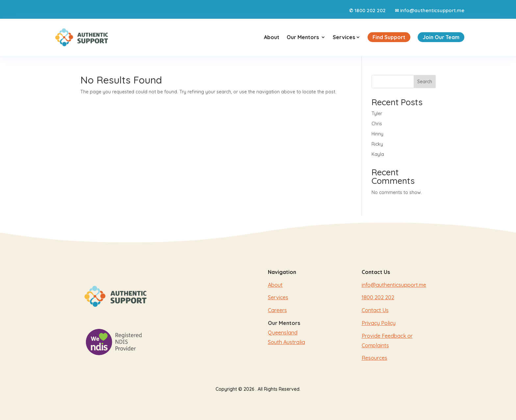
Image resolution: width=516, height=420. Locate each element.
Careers (277, 310)
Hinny (377, 134)
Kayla (378, 154)
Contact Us (375, 310)
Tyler (377, 113)
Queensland (283, 333)
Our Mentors (303, 37)
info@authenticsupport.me (432, 10)
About (272, 37)
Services (347, 37)
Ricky (377, 144)
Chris (377, 124)
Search (425, 82)
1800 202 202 (370, 10)
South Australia (286, 342)
